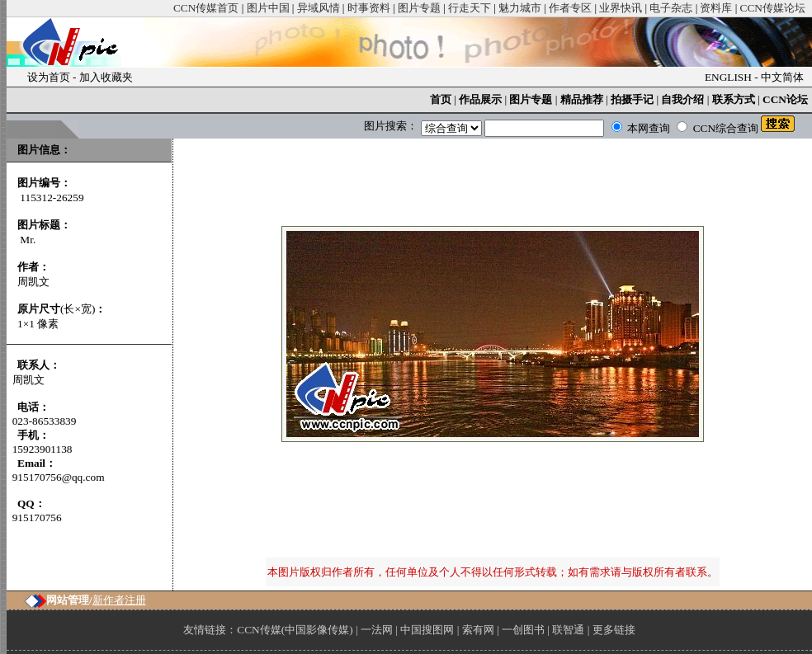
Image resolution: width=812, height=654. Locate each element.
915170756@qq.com (59, 477)
